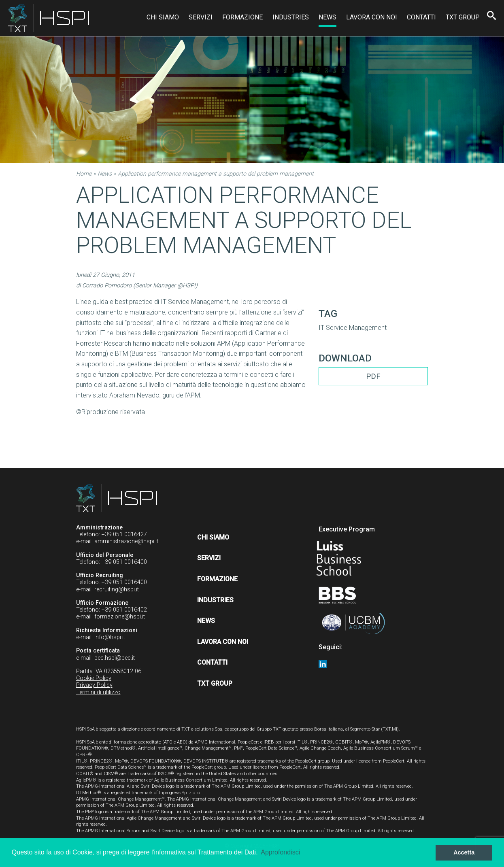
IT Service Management (353, 328)
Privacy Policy (94, 685)
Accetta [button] (464, 852)
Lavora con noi (372, 17)
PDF (373, 376)
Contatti (421, 17)
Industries (291, 17)
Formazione (242, 17)
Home (84, 174)
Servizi (201, 17)
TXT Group (463, 17)
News (327, 17)
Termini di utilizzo (98, 692)
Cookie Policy (94, 678)
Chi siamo (163, 17)
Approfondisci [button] (280, 852)
